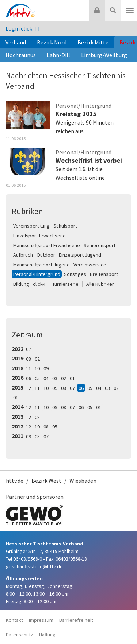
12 (28, 388)
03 (55, 378)
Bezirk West (46, 481)
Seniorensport (100, 245)
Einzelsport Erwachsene (39, 236)
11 (28, 368)
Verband (16, 42)
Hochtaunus (21, 55)
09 (46, 368)
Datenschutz (20, 635)
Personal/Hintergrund (37, 274)
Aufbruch (23, 255)
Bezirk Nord (52, 42)
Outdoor (46, 255)
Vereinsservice (90, 265)
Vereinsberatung (31, 226)
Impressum (41, 620)
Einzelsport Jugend (80, 255)
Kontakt (14, 620)
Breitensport (104, 274)
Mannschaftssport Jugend (41, 265)
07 (28, 349)
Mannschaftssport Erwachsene (47, 245)
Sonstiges (75, 274)
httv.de (15, 481)
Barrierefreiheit (76, 620)
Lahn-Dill (58, 55)
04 (46, 378)
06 (28, 378)
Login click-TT (23, 28)
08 (28, 359)
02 (37, 359)
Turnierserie (65, 284)
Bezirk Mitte (93, 42)
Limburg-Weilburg (104, 55)
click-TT (41, 284)
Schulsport (65, 226)
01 (72, 378)
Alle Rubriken (100, 284)
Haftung (47, 635)
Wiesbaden (83, 481)
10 (37, 368)
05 (37, 378)
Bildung (21, 284)
